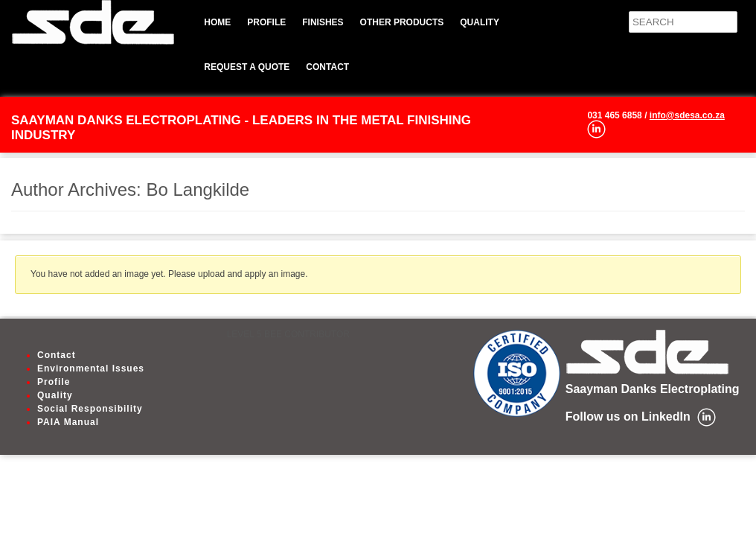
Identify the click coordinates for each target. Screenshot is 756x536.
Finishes (323, 22)
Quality (480, 22)
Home (217, 22)
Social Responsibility (90, 409)
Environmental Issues (91, 368)
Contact (327, 67)
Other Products (402, 22)
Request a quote (247, 67)
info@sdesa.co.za (687, 115)
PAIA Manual (68, 422)
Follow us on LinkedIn (628, 417)
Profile (266, 22)
